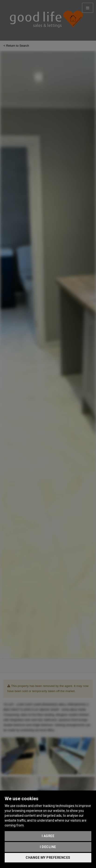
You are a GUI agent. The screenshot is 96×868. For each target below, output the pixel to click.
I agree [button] (48, 836)
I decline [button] (48, 847)
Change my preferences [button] (48, 858)
